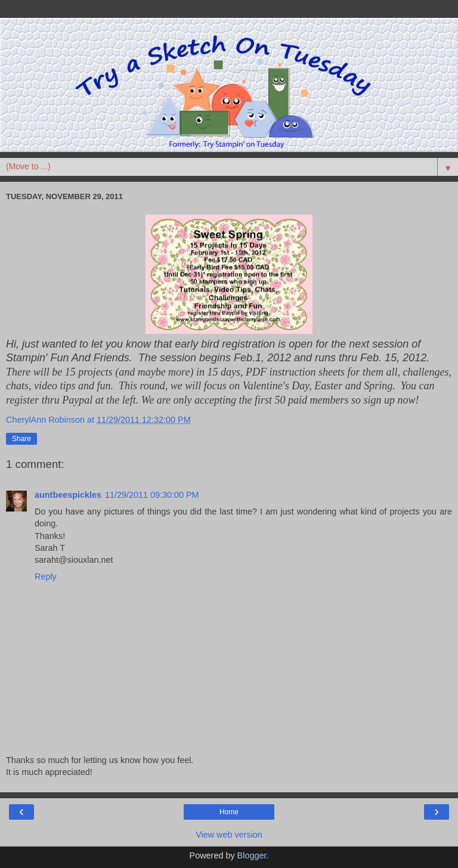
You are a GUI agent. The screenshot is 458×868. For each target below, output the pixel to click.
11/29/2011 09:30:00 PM (152, 495)
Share (21, 439)
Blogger (252, 855)
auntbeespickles (68, 495)
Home (229, 812)
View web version (229, 835)
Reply (46, 576)
